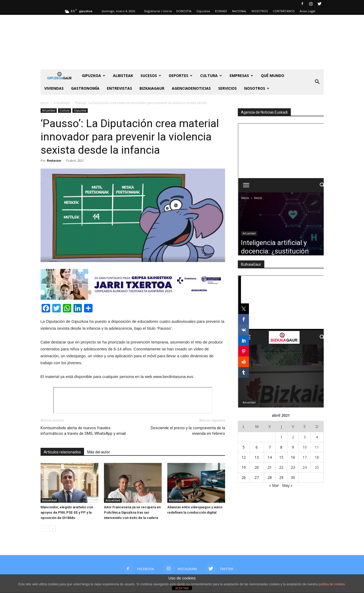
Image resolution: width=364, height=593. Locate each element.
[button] (317, 82)
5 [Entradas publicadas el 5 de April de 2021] (244, 447)
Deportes (181, 76)
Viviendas (54, 88)
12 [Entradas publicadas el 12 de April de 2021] (244, 457)
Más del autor (99, 452)
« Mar (274, 485)
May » (287, 485)
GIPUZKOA (94, 76)
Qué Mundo (273, 76)
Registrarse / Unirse (158, 11)
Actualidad (49, 110)
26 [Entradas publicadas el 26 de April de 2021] (244, 477)
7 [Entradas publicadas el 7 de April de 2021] (270, 447)
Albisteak (123, 76)
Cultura (211, 76)
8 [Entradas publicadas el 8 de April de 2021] (281, 447)
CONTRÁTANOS (284, 11)
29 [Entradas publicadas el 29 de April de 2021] (281, 477)
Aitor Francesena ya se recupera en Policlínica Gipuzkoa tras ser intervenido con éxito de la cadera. (132, 512)
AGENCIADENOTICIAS (191, 88)
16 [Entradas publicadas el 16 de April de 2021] (293, 457)
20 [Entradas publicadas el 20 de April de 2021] (257, 467)
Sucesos (151, 76)
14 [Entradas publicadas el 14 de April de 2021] (270, 457)
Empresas (241, 76)
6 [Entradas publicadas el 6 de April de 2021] (257, 447)
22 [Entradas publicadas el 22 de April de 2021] (281, 467)
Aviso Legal (307, 11)
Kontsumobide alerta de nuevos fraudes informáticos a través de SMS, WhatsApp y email (83, 431)
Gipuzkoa (203, 11)
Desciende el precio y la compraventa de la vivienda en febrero (188, 431)
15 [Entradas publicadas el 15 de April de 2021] (281, 457)
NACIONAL (239, 11)
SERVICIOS (227, 88)
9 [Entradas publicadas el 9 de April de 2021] (293, 447)
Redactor (54, 160)
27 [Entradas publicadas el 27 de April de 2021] (257, 477)
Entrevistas (119, 88)
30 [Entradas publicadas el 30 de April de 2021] (293, 477)
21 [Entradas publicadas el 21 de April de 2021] (270, 467)
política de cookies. (332, 584)
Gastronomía (85, 88)
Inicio (45, 103)
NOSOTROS (260, 11)
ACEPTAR (182, 588)
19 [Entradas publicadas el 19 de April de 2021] (244, 467)
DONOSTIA (184, 11)
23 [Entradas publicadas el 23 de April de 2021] (293, 467)
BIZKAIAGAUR (152, 88)
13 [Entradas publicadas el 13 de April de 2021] (257, 457)
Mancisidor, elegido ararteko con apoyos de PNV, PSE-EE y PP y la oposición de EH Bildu (67, 512)
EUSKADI (221, 11)
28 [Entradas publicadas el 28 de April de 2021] (270, 477)
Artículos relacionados (62, 452)
